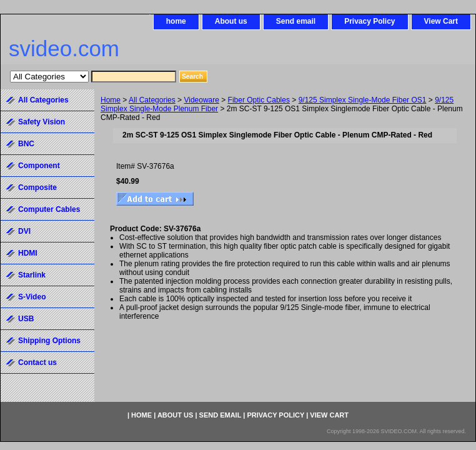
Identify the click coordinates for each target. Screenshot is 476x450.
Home (111, 100)
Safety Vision (42, 122)
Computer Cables (49, 209)
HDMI (28, 253)
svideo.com (64, 48)
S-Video (32, 297)
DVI (24, 231)
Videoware (201, 100)
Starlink (32, 275)
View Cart (441, 21)
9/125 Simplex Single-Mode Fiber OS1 (363, 100)
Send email (296, 21)
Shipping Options (49, 341)
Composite (37, 187)
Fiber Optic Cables (259, 100)
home (176, 21)
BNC (26, 144)
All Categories (152, 100)
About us (231, 21)
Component (39, 166)
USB (26, 319)
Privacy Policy (369, 21)
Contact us (37, 362)
